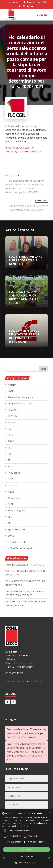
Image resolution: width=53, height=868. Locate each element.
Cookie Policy (35, 681)
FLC (10, 454)
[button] (26, 863)
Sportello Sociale (17, 529)
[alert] (26, 838)
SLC (10, 517)
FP (9, 460)
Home (11, 467)
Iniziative (13, 485)
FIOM (11, 435)
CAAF (11, 391)
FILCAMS (13, 410)
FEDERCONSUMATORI (20, 404)
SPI (10, 523)
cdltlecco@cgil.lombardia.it (24, 663)
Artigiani (12, 385)
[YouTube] (32, 7)
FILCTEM (13, 416)
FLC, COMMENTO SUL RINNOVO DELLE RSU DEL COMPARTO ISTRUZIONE (24, 336)
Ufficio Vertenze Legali (20, 548)
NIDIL (11, 504)
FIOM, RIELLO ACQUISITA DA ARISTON (26, 565)
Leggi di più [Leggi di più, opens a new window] (23, 826)
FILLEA (11, 423)
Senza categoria (16, 511)
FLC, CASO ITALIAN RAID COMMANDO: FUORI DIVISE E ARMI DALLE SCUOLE (26, 297)
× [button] (50, 812)
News (11, 492)
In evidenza (14, 473)
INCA (11, 479)
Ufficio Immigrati (17, 542)
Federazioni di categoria (21, 397)
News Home (14, 498)
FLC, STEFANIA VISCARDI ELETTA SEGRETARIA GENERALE (26, 260)
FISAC (11, 441)
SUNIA (11, 536)
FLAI (10, 448)
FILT (10, 429)
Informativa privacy (16, 681)
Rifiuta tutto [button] (26, 856)
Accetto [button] (27, 849)
